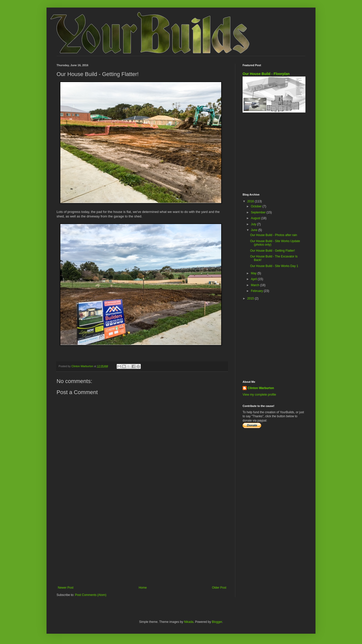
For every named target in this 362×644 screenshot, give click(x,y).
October (257, 206)
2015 (251, 298)
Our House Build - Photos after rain (274, 235)
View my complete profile (259, 395)
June (255, 230)
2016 (251, 201)
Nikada (189, 622)
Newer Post (66, 588)
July (254, 224)
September (259, 212)
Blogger (217, 622)
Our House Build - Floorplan (266, 74)
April (254, 279)
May (254, 273)
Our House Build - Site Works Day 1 (274, 266)
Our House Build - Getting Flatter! (273, 251)
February (257, 291)
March (256, 285)
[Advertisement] (142, 544)
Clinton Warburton (261, 388)
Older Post (219, 588)
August (256, 218)
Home (143, 588)
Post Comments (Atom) (91, 595)
